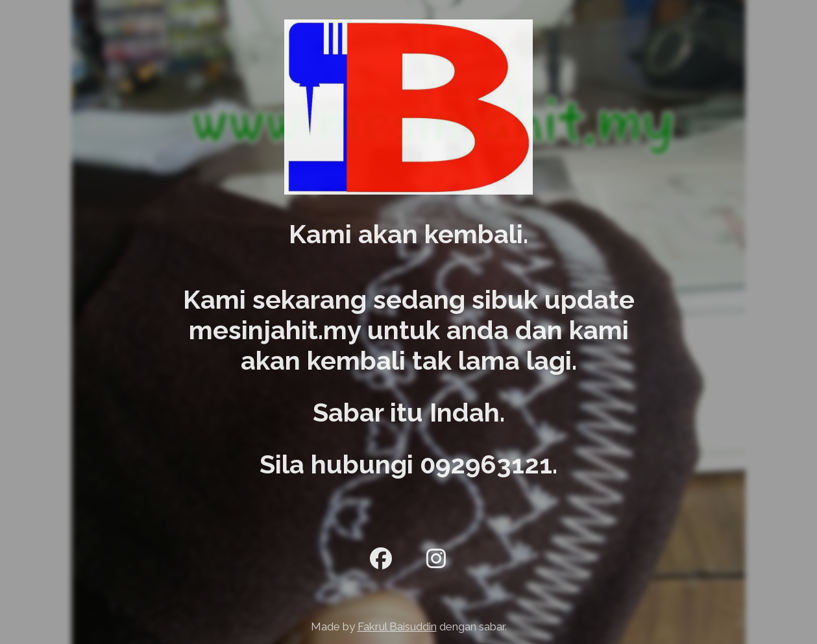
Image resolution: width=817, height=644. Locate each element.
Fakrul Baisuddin (397, 626)
